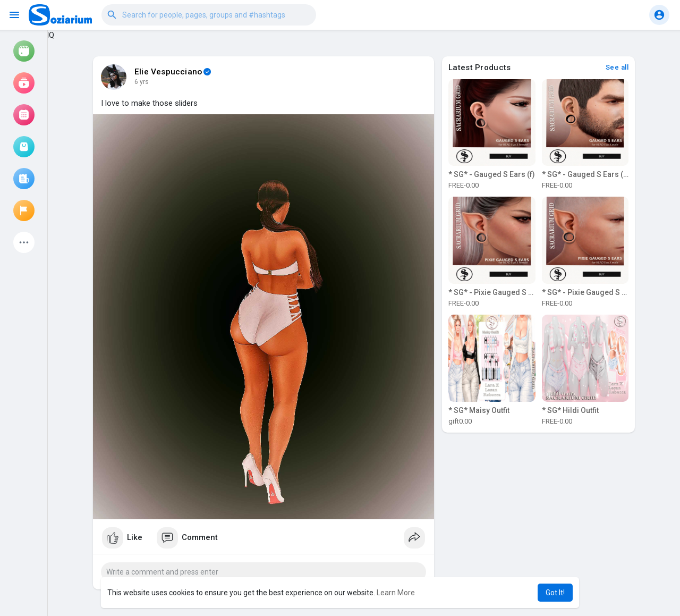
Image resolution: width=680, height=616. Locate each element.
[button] (209, 15)
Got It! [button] (555, 593)
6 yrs (142, 82)
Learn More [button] (396, 593)
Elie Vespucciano (168, 72)
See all (617, 67)
